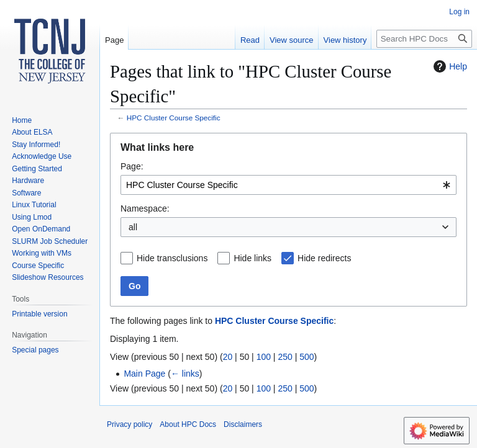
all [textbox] (133, 227)
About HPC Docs (188, 424)
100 (264, 357)
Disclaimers (243, 424)
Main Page (144, 374)
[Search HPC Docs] (424, 39)
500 (307, 357)
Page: (132, 166)
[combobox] (288, 185)
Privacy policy (129, 424)
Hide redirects (324, 258)
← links (185, 374)
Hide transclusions (172, 258)
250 (285, 357)
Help (449, 66)
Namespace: (145, 208)
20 (228, 357)
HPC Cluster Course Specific (174, 118)
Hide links (252, 258)
